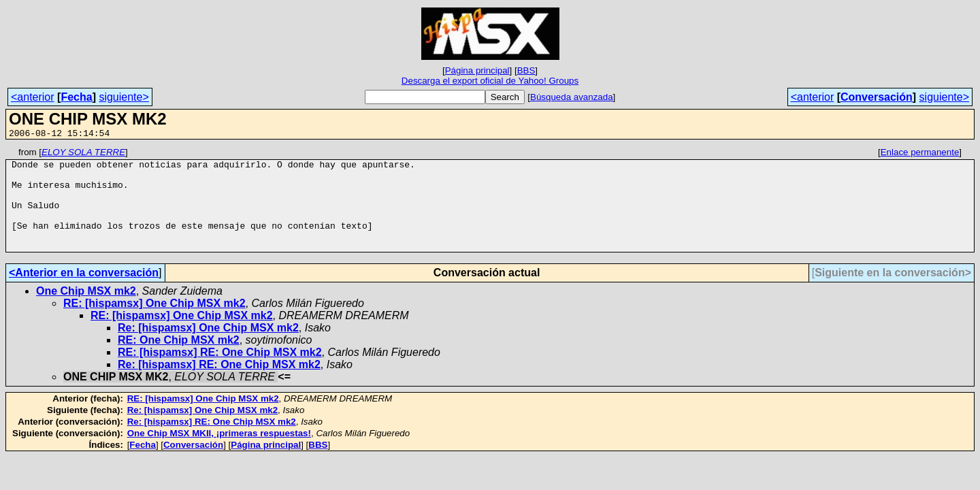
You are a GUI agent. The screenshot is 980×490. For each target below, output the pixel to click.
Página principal (477, 70)
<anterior (33, 97)
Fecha (76, 97)
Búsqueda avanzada (572, 97)
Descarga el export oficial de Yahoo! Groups (490, 81)
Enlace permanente (920, 154)
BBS (526, 70)
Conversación (877, 97)
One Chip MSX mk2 (86, 311)
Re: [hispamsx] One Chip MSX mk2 (208, 348)
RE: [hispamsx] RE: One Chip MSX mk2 (220, 373)
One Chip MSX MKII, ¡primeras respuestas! (219, 454)
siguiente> (124, 97)
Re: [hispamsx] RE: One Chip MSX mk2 (219, 385)
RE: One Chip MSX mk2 (179, 360)
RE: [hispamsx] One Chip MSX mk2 (154, 324)
